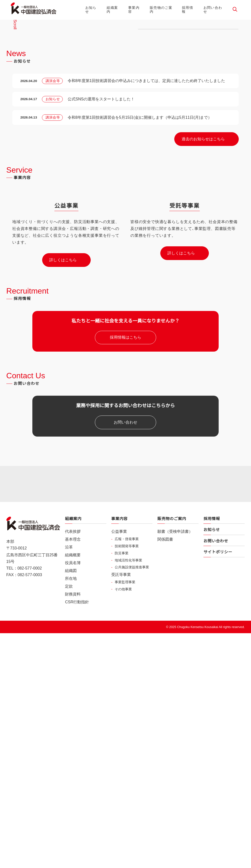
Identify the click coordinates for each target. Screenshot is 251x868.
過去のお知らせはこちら (203, 304)
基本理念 (73, 803)
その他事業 (123, 852)
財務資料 (73, 857)
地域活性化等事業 (128, 823)
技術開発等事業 (127, 809)
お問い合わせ (213, 10)
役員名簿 (73, 826)
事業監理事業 (125, 845)
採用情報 (188, 10)
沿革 (69, 810)
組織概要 (73, 818)
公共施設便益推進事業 (132, 830)
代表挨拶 (73, 795)
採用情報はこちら (125, 573)
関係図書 (165, 803)
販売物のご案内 (161, 10)
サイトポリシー (218, 815)
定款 (69, 850)
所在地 (71, 842)
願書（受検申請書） (175, 795)
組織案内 (112, 10)
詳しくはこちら (63, 495)
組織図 (71, 834)
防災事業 (122, 816)
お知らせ (91, 10)
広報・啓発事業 (127, 802)
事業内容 (134, 10)
